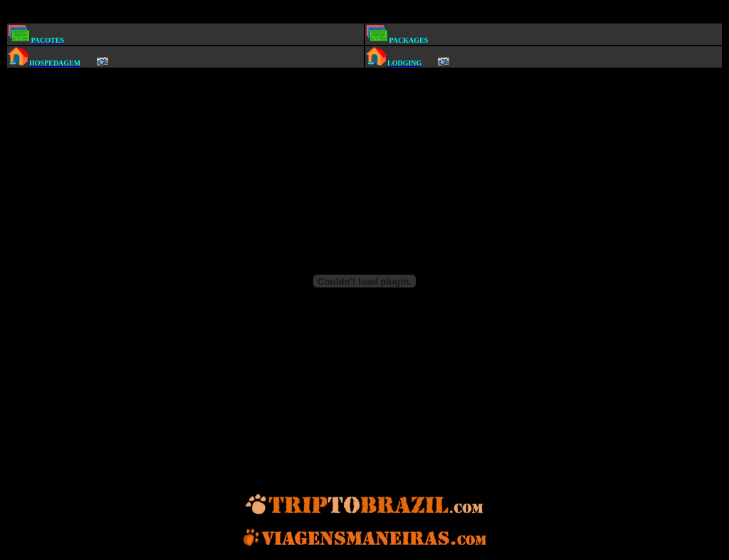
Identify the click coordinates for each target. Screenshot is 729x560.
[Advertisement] (367, 13)
